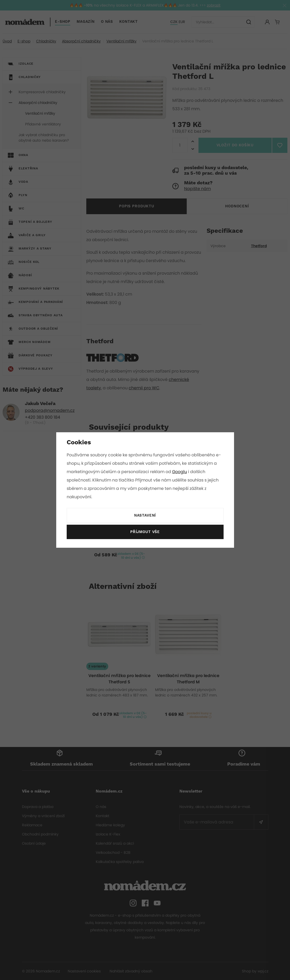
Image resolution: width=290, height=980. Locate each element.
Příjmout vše (145, 532)
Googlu (180, 472)
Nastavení (145, 516)
